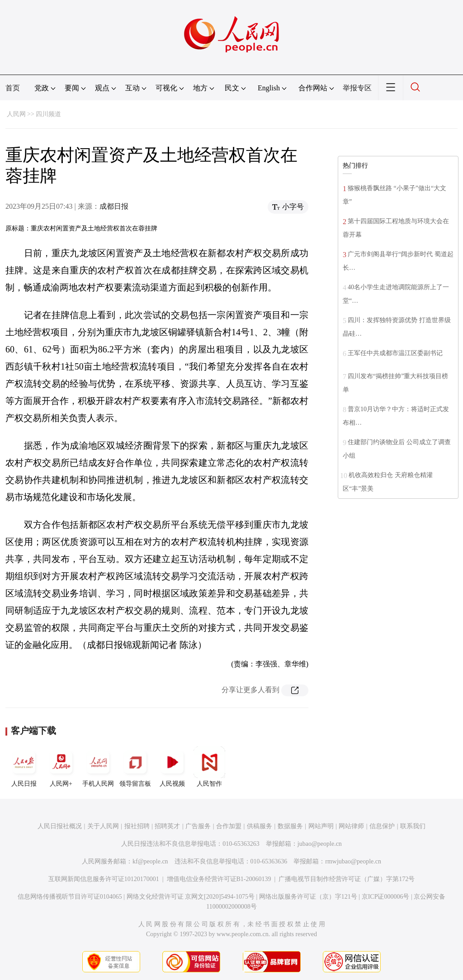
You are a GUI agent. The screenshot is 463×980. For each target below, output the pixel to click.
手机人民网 (98, 767)
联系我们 (413, 826)
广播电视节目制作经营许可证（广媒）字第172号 (347, 879)
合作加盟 (229, 826)
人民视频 (172, 767)
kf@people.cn (150, 861)
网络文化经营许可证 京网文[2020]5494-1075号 (191, 897)
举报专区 (357, 88)
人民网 (16, 114)
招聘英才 (167, 826)
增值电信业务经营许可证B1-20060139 (219, 879)
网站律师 (351, 826)
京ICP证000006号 (386, 897)
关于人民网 (103, 826)
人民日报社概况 (60, 826)
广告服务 (198, 826)
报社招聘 (137, 826)
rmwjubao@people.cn (353, 861)
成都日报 (114, 206)
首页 (13, 88)
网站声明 (321, 826)
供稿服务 (260, 826)
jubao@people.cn (320, 844)
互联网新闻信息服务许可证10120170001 (104, 879)
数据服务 (290, 826)
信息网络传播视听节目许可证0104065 (70, 897)
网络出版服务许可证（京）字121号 (308, 897)
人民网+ (61, 767)
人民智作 (209, 767)
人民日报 (24, 767)
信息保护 (382, 826)
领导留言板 (135, 767)
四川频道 (48, 114)
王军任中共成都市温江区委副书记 (395, 353)
